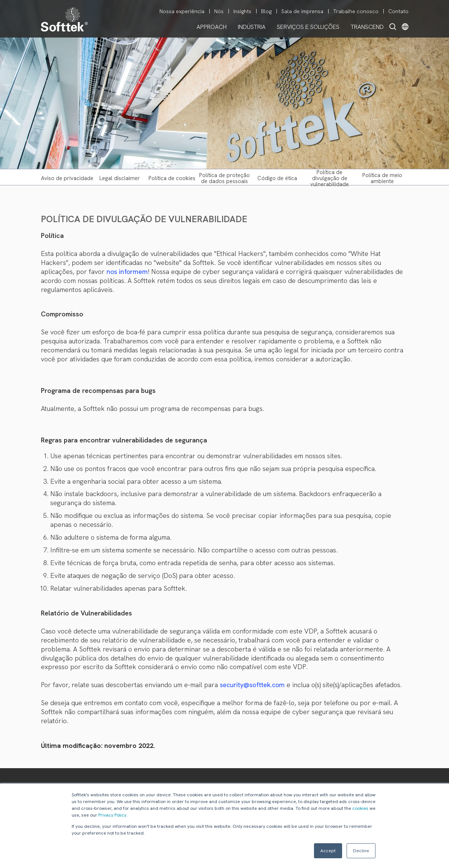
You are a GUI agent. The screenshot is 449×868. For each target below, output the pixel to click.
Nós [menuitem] (219, 11)
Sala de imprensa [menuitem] (302, 11)
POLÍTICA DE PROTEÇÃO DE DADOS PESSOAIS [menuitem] (224, 178)
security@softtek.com (252, 685)
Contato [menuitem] (398, 11)
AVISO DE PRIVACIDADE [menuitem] (67, 178)
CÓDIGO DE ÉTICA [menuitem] (277, 178)
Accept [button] (328, 851)
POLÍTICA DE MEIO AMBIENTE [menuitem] (382, 178)
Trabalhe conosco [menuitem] (356, 11)
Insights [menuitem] (242, 11)
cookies (360, 808)
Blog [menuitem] (266, 11)
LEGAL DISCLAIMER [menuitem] (120, 178)
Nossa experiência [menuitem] (182, 11)
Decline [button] (361, 851)
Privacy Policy (112, 815)
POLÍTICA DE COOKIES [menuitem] (172, 178)
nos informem (127, 272)
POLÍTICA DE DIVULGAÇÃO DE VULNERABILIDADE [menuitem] (330, 178)
